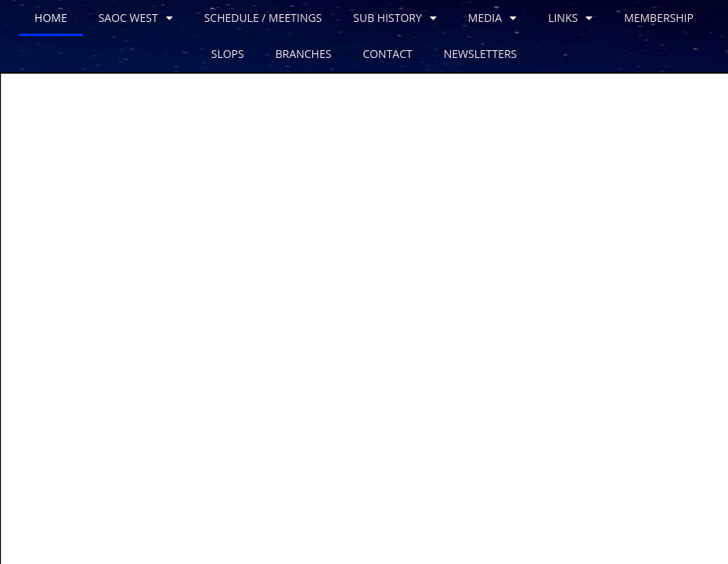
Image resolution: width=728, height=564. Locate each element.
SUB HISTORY (395, 18)
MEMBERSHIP (659, 18)
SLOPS (228, 54)
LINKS (570, 18)
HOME (51, 18)
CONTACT (387, 54)
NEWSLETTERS (481, 54)
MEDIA (492, 18)
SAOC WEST (136, 18)
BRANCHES (304, 54)
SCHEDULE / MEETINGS (263, 18)
